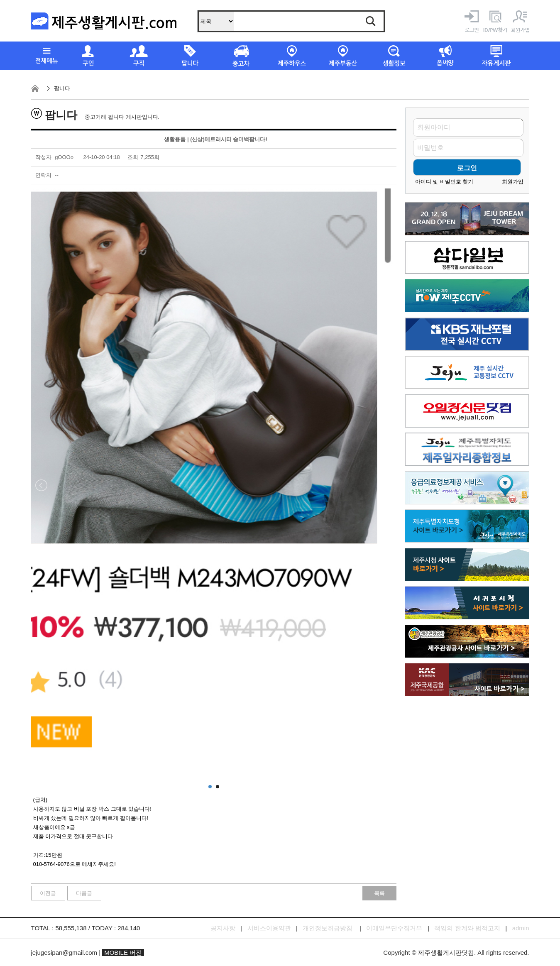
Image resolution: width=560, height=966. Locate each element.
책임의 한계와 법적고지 (467, 928)
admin (521, 928)
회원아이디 (434, 127)
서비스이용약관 (269, 928)
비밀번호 (430, 148)
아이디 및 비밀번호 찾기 (444, 182)
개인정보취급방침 (328, 928)
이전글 (48, 893)
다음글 (84, 893)
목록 (379, 893)
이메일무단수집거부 (394, 928)
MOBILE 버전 (123, 953)
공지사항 (223, 928)
